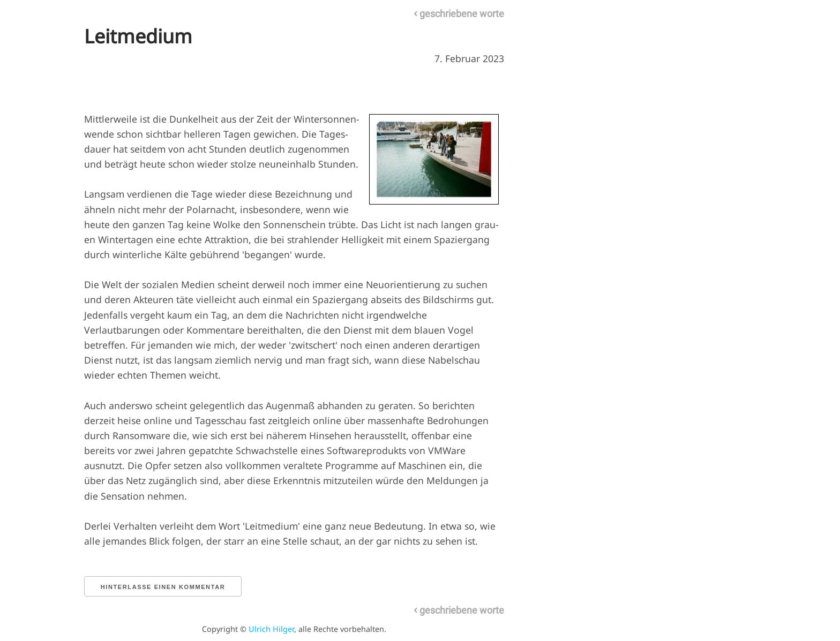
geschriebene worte (459, 14)
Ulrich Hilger (271, 629)
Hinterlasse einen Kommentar (163, 587)
